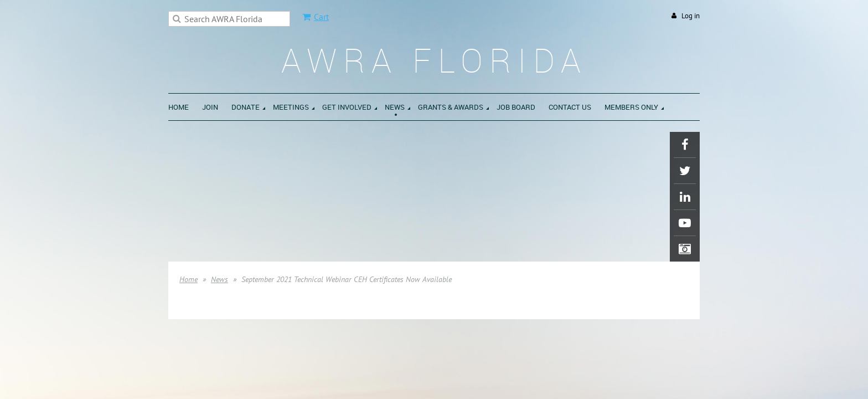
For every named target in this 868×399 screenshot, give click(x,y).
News (219, 279)
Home (188, 279)
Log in (691, 16)
